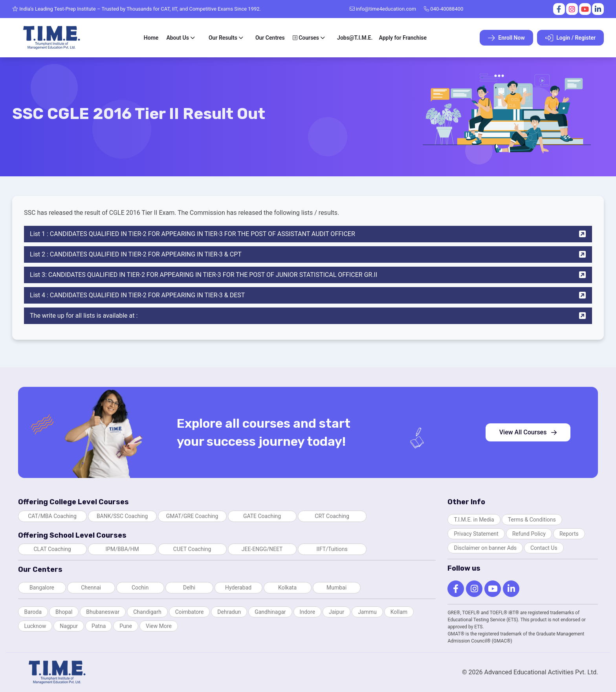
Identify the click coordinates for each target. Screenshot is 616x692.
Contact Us (544, 548)
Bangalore (42, 588)
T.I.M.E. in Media (474, 520)
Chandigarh (147, 612)
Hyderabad (238, 588)
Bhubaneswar (103, 612)
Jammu (367, 612)
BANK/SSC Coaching (122, 516)
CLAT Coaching (52, 549)
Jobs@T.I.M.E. (355, 38)
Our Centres (270, 38)
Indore (307, 612)
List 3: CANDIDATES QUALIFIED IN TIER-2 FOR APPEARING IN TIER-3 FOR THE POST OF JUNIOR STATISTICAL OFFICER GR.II (308, 275)
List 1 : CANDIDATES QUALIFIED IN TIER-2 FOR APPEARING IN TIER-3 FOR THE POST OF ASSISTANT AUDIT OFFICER (308, 234)
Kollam (399, 612)
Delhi (189, 588)
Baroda (33, 612)
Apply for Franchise (403, 38)
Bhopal (64, 612)
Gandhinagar (270, 612)
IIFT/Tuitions (332, 549)
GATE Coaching (262, 516)
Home (151, 38)
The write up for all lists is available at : (308, 316)
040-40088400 (444, 9)
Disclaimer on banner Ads (485, 548)
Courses (306, 38)
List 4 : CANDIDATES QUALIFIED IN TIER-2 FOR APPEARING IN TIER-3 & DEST (308, 295)
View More (159, 626)
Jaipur (336, 612)
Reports (569, 534)
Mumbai (336, 588)
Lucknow (35, 626)
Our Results (223, 38)
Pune (126, 626)
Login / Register (570, 38)
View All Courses (528, 432)
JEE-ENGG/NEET (262, 549)
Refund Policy (529, 534)
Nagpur (69, 626)
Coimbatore (190, 612)
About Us (178, 38)
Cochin (140, 588)
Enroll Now (506, 38)
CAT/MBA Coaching (52, 516)
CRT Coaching (332, 516)
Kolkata (287, 588)
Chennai (91, 588)
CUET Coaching (192, 549)
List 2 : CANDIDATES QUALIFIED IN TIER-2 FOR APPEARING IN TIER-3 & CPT (308, 254)
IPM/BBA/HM (122, 549)
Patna (99, 626)
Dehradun (229, 612)
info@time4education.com (383, 9)
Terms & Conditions (532, 520)
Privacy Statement (476, 534)
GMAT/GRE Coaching (192, 516)
